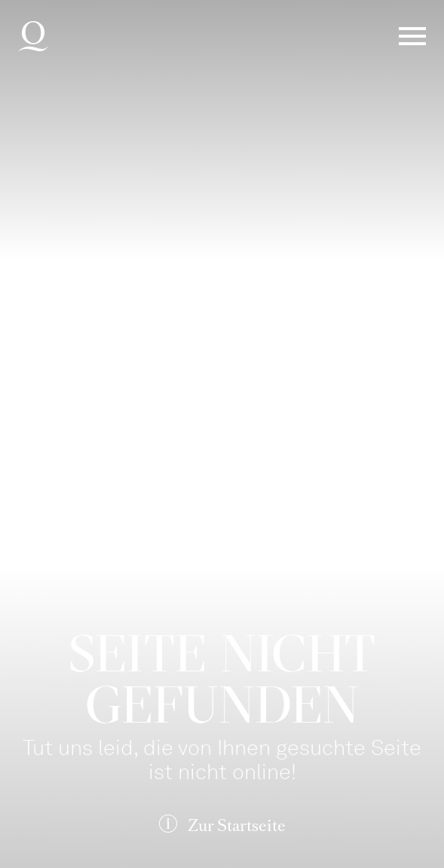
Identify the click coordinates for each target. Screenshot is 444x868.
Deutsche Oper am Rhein (33, 36)
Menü (412, 36)
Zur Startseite (237, 825)
